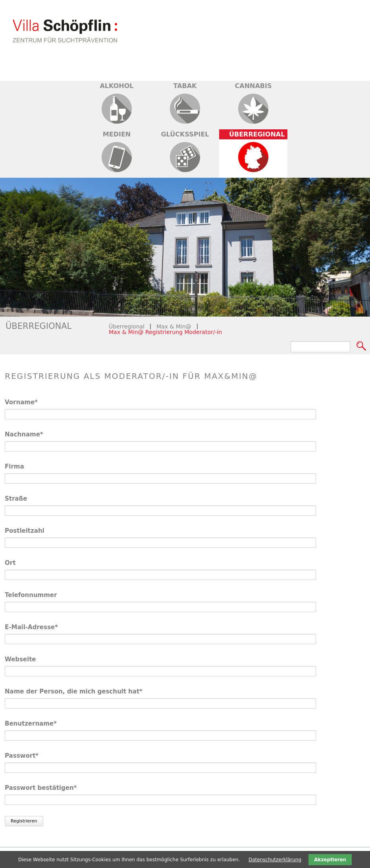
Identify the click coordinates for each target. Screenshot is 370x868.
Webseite (20, 659)
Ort (10, 563)
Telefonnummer (31, 595)
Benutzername (31, 723)
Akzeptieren (330, 860)
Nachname (24, 434)
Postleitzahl (25, 531)
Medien (117, 134)
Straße (16, 499)
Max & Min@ (174, 326)
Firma (14, 467)
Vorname (22, 402)
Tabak (185, 86)
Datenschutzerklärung (275, 860)
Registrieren (24, 821)
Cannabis (253, 86)
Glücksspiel (185, 134)
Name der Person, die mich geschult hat (74, 691)
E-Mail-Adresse (31, 627)
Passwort (22, 756)
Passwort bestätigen (41, 788)
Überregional (257, 134)
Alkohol (117, 86)
